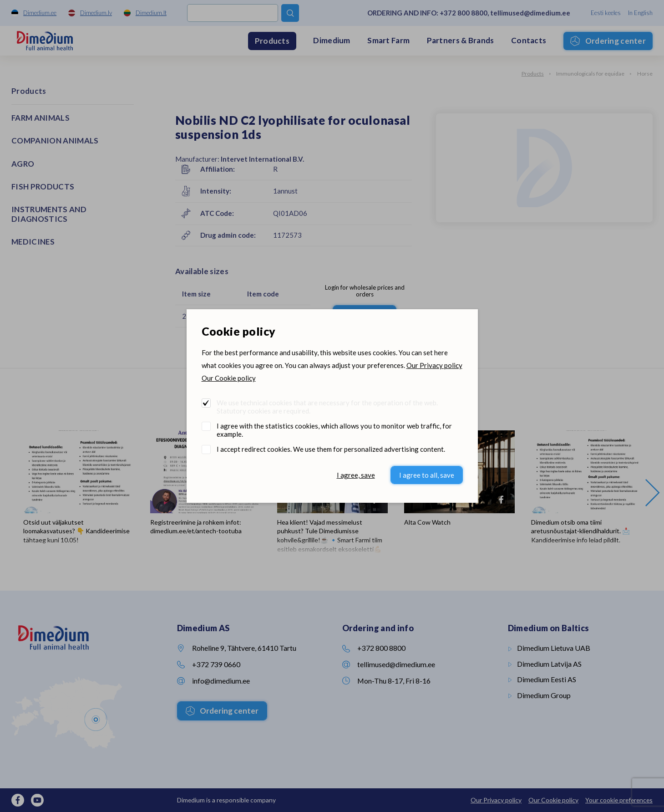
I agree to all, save (427, 475)
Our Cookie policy (229, 378)
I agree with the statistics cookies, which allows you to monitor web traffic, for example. (334, 430)
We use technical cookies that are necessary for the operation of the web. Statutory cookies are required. (327, 407)
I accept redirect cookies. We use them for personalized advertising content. (331, 449)
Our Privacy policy (434, 365)
